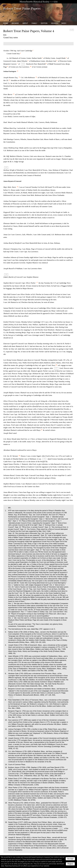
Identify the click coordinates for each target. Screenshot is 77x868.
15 (14, 94)
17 (37, 283)
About (25, 23)
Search (54, 23)
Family (34, 23)
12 (19, 77)
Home (6, 23)
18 (56, 365)
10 (30, 67)
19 (42, 430)
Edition (44, 23)
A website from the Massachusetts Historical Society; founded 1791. (38, 2)
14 (9, 80)
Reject (70, 864)
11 (18, 71)
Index (64, 23)
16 (17, 187)
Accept (70, 859)
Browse (15, 23)
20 (19, 456)
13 (36, 77)
